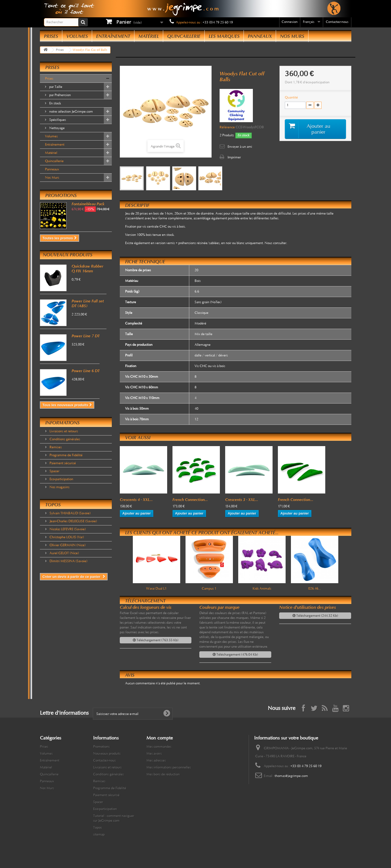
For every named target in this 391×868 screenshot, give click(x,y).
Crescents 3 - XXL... (242, 500)
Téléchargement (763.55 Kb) (156, 640)
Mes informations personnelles (169, 767)
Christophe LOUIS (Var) (66, 537)
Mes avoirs (154, 754)
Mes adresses (156, 760)
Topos (53, 505)
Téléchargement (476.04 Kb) (235, 655)
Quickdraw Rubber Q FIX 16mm (87, 269)
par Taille (55, 87)
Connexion (290, 22)
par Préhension (60, 95)
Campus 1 (209, 589)
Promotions (61, 195)
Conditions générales (64, 439)
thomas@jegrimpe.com (291, 776)
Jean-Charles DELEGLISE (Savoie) (73, 521)
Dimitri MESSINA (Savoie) (68, 561)
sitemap (99, 834)
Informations (62, 423)
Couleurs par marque (219, 607)
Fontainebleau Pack (88, 204)
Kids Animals (262, 589)
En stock (55, 103)
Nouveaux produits (68, 255)
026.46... (314, 589)
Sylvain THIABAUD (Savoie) (70, 513)
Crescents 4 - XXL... (136, 500)
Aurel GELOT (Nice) (64, 553)
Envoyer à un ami (240, 147)
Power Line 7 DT (86, 336)
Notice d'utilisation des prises (308, 607)
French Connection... (190, 500)
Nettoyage (57, 128)
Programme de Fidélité (66, 455)
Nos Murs (292, 36)
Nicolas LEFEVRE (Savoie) (67, 529)
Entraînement (113, 36)
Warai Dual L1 (156, 589)
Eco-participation (61, 479)
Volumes (77, 36)
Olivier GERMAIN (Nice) (67, 545)
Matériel (149, 36)
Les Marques (224, 36)
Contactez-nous (337, 22)
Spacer (54, 471)
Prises (51, 36)
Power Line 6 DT (86, 371)
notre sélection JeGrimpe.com (71, 112)
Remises (55, 447)
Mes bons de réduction (163, 774)
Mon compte (160, 738)
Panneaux (260, 36)
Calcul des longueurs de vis (146, 607)
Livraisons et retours (63, 431)
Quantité (291, 97)
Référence (227, 127)
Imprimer (234, 157)
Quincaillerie (184, 36)
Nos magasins (59, 487)
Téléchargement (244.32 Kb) (315, 616)
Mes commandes (159, 747)
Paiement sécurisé (62, 463)
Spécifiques (57, 120)
